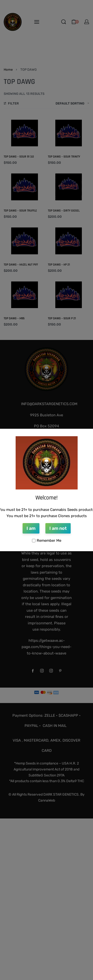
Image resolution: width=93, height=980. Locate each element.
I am (31, 528)
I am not (58, 528)
